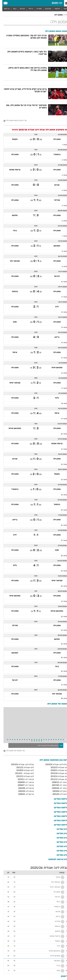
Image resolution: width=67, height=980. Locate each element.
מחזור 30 (62, 586)
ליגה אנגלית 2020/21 (57, 770)
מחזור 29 (62, 571)
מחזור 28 (62, 556)
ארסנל (12, 353)
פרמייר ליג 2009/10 (58, 782)
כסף (12, 9)
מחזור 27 (62, 541)
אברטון (55, 185)
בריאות (4, 9)
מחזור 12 (62, 312)
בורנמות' (13, 292)
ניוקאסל (12, 139)
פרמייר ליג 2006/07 (23, 785)
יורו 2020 (55, 3)
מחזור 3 (62, 175)
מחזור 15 (62, 358)
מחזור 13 (62, 328)
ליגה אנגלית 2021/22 (23, 767)
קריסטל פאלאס (12, 170)
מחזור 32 (62, 617)
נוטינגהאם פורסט (12, 429)
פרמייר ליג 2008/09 (23, 782)
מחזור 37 (62, 685)
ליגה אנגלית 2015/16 (57, 773)
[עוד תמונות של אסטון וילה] (33, 751)
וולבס (13, 322)
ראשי (63, 9)
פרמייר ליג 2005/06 (58, 788)
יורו (65, 15)
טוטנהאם (55, 246)
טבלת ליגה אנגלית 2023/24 (20, 764)
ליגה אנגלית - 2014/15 (22, 773)
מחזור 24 (62, 495)
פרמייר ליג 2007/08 (58, 785)
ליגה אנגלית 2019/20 (23, 770)
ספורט (37, 9)
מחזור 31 (62, 602)
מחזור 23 (62, 480)
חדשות (55, 9)
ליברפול (55, 276)
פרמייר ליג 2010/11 (23, 779)
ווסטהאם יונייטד (55, 368)
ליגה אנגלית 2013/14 (57, 776)
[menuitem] (55, 9)
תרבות (20, 9)
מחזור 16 (62, 373)
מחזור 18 (62, 404)
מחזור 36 (62, 671)
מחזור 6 (62, 221)
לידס (55, 307)
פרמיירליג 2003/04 (58, 791)
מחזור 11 (62, 297)
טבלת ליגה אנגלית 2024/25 (54, 764)
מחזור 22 (62, 465)
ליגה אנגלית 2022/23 (57, 767)
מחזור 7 (62, 236)
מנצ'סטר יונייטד (12, 383)
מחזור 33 (62, 630)
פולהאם (12, 216)
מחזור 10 (62, 282)
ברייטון (55, 337)
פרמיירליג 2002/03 (24, 791)
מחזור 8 (62, 251)
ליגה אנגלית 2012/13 (23, 776)
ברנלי (13, 231)
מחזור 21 (62, 449)
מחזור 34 (62, 644)
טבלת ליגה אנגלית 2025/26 (47, 868)
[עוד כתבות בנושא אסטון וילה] (33, 121)
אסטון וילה (56, 15)
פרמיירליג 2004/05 (24, 788)
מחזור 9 (62, 267)
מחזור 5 (62, 206)
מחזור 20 (62, 434)
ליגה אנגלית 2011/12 (57, 779)
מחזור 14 (62, 343)
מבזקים (46, 9)
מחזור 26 (62, 525)
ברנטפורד (55, 155)
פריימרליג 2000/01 (24, 794)
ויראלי (28, 9)
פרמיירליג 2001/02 (58, 794)
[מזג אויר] (10, 3)
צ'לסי (55, 398)
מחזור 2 (62, 160)
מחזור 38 (62, 699)
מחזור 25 (62, 510)
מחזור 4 (62, 191)
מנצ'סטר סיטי (13, 261)
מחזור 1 (62, 145)
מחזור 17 (62, 388)
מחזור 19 (62, 419)
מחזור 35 (62, 658)
